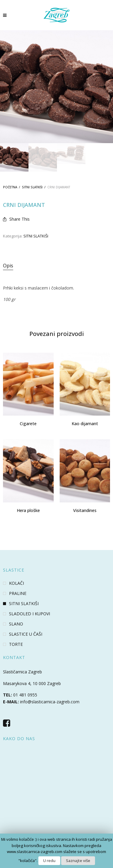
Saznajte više (78, 861)
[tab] (56, 266)
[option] (14, 157)
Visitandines (85, 510)
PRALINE (18, 593)
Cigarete (28, 424)
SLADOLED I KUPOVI (30, 614)
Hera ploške (28, 510)
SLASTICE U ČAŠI (26, 634)
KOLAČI (16, 583)
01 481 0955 (25, 695)
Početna (10, 187)
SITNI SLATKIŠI (32, 187)
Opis (8, 266)
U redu (49, 861)
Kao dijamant (85, 424)
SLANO (16, 624)
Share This (16, 219)
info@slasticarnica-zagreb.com (50, 702)
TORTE (16, 644)
